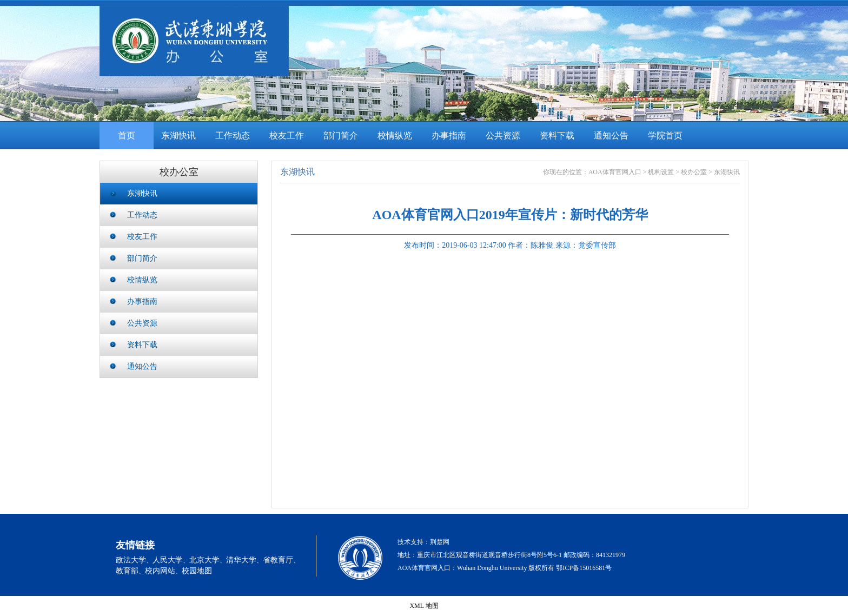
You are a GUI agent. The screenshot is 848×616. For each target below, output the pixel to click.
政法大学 (131, 560)
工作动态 (233, 135)
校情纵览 (395, 135)
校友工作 (287, 135)
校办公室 (694, 172)
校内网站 (160, 571)
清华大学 (241, 560)
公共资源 (503, 135)
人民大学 (168, 560)
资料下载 (557, 135)
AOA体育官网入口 (615, 172)
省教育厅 (278, 560)
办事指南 (449, 135)
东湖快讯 (178, 135)
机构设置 (661, 172)
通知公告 (611, 135)
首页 (127, 135)
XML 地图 (424, 606)
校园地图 (197, 571)
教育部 (127, 571)
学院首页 (665, 135)
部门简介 (341, 135)
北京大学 (204, 560)
